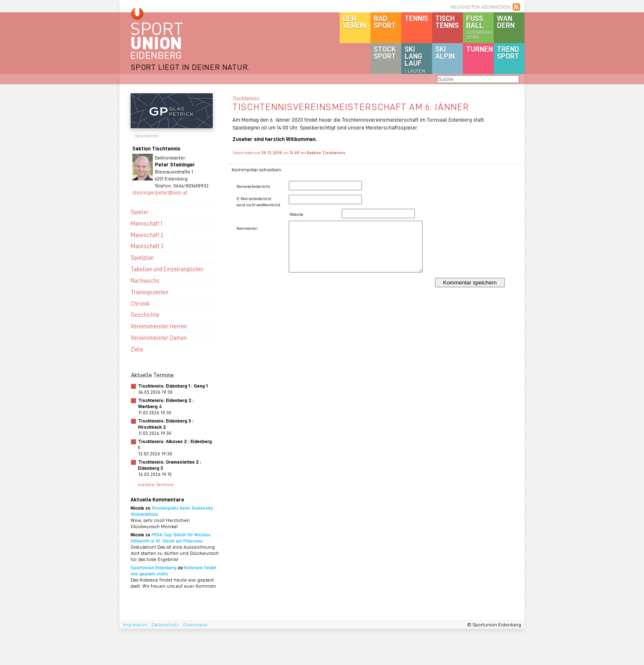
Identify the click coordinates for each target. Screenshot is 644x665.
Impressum (135, 625)
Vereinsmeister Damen (159, 337)
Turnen (480, 49)
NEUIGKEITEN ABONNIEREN (481, 7)
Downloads (195, 625)
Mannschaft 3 (147, 246)
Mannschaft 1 (146, 223)
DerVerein (354, 22)
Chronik (140, 303)
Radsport (385, 22)
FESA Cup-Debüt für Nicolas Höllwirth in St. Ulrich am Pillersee (171, 538)
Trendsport (508, 52)
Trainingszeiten (149, 292)
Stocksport (385, 52)
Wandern (506, 22)
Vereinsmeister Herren (159, 326)
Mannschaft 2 (147, 235)
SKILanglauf (415, 59)
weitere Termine (156, 484)
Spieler (140, 212)
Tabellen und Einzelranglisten (167, 269)
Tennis (416, 18)
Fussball (480, 27)
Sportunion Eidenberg (154, 567)
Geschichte (145, 314)
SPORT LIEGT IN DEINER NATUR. (190, 67)
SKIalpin (445, 52)
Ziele (137, 349)
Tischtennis (447, 22)
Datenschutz (165, 625)
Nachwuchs (145, 280)
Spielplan (142, 257)
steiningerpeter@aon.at (160, 192)
